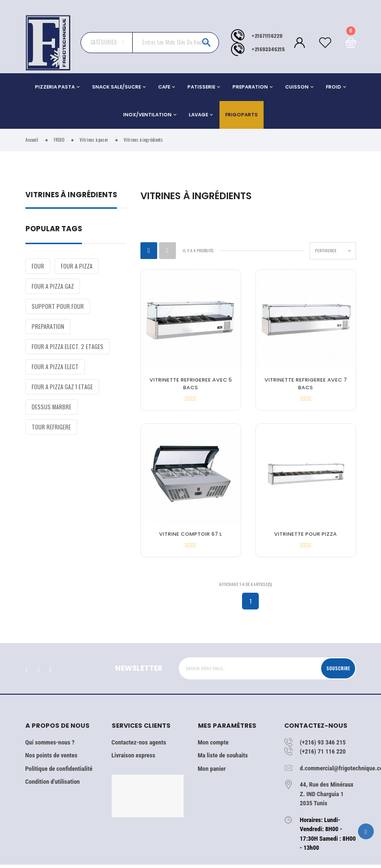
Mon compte (213, 746)
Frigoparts (242, 115)
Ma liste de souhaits (223, 759)
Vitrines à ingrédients (71, 196)
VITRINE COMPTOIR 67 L (190, 536)
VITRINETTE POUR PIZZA (306, 536)
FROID (334, 87)
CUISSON (297, 87)
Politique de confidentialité (59, 772)
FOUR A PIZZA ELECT (55, 366)
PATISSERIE (201, 87)
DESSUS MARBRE (52, 407)
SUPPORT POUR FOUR (58, 306)
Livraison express (133, 759)
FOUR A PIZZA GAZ (53, 286)
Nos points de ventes (52, 759)
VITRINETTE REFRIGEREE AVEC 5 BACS (191, 384)
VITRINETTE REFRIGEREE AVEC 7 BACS (306, 384)
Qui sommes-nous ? (50, 746)
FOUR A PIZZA (77, 266)
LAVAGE (198, 115)
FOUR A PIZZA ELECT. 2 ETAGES (68, 346)
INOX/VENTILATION (147, 115)
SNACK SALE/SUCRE (116, 87)
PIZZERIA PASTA (55, 87)
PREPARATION (250, 87)
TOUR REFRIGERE (51, 427)
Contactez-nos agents (139, 746)
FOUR (38, 266)
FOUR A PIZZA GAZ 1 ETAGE (62, 387)
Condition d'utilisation (53, 785)
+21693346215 (268, 49)
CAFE (164, 87)
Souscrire (338, 672)
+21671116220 (267, 35)
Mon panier (212, 772)
